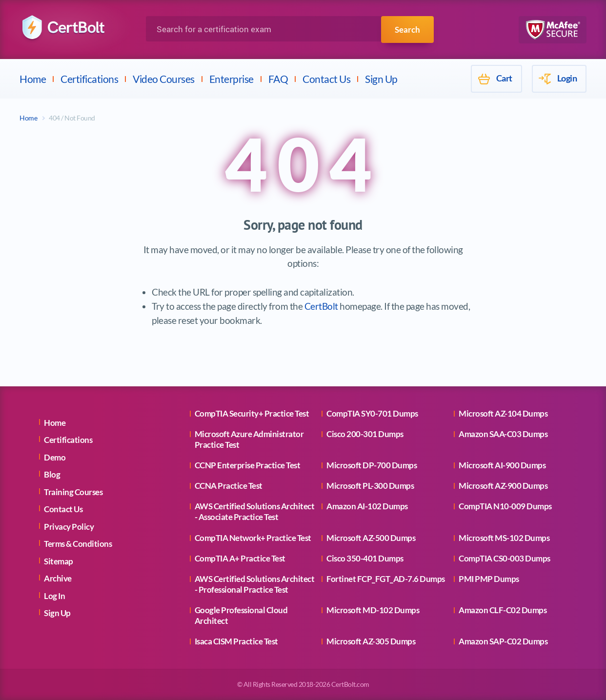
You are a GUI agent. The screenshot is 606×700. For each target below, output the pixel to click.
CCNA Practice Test (229, 486)
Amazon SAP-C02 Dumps (503, 641)
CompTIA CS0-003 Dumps (505, 558)
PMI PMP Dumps (489, 579)
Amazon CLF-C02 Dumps (503, 610)
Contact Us (326, 79)
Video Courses (164, 79)
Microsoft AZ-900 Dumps (503, 486)
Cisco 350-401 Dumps (365, 558)
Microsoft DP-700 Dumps (372, 465)
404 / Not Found (72, 118)
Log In (54, 596)
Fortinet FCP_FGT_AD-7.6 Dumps (386, 579)
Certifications (89, 79)
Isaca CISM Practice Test (236, 641)
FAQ (278, 79)
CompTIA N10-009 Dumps (505, 506)
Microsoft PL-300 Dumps (370, 486)
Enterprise (232, 79)
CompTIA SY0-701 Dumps (372, 413)
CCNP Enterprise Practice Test (248, 465)
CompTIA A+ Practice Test (240, 558)
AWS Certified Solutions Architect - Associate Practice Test (255, 511)
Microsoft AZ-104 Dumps (503, 413)
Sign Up (381, 79)
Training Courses (73, 492)
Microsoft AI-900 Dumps (502, 465)
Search (407, 29)
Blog (52, 474)
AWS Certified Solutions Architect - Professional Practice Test (255, 584)
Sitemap (59, 561)
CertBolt (321, 306)
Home (33, 79)
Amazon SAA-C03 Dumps (503, 434)
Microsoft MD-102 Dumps (373, 610)
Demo (55, 457)
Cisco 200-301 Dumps (365, 434)
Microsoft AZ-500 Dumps (371, 538)
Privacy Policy (69, 527)
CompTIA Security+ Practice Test (252, 413)
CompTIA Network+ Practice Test (253, 538)
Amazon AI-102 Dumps (367, 506)
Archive (58, 578)
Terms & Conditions (78, 544)
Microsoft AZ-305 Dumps (371, 641)
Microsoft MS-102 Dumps (504, 538)
